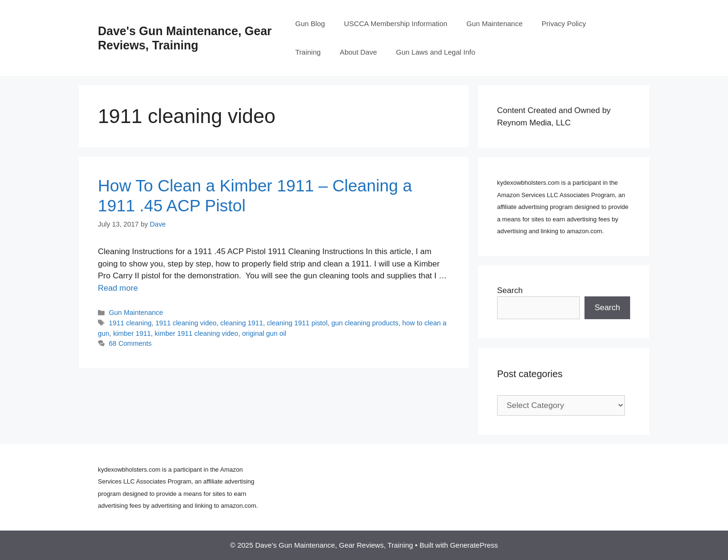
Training (308, 52)
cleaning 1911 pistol (297, 323)
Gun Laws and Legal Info (436, 52)
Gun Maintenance (494, 24)
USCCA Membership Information (396, 24)
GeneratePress (474, 545)
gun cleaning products (365, 323)
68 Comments (130, 343)
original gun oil (264, 333)
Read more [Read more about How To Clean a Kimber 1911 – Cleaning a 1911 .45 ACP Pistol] (118, 288)
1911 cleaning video (186, 323)
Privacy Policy (564, 24)
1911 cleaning (130, 323)
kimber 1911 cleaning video (197, 333)
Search (510, 290)
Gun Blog (310, 24)
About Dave (358, 52)
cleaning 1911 (242, 323)
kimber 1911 (132, 333)
